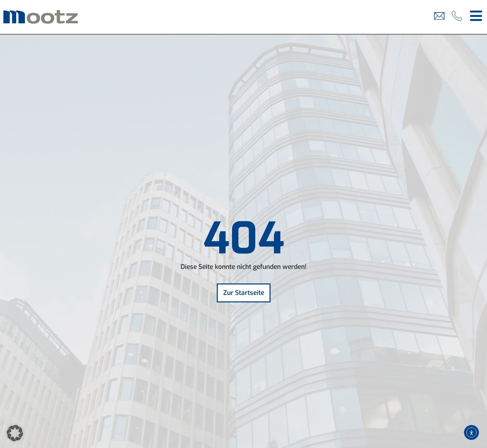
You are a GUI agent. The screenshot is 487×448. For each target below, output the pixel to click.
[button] (15, 433)
